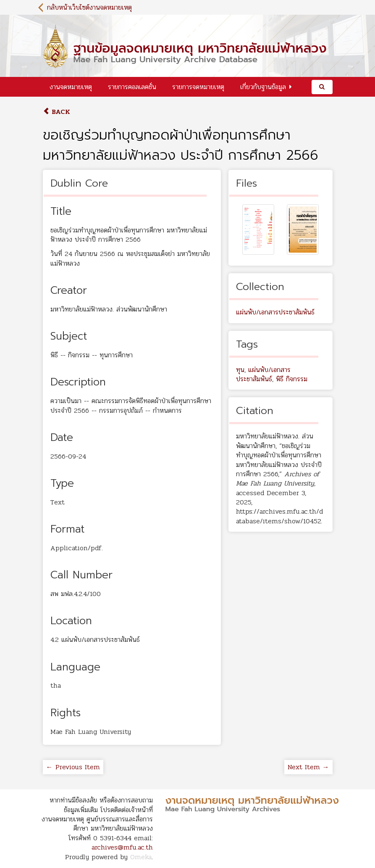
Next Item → (308, 767)
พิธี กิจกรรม (292, 379)
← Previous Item (73, 767)
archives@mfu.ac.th (122, 847)
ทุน (240, 370)
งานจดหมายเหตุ (71, 87)
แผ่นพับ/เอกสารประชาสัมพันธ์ (275, 312)
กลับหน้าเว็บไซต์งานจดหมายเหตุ (89, 7)
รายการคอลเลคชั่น (132, 87)
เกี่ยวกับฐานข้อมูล (263, 87)
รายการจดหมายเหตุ (198, 87)
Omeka (141, 857)
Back (56, 112)
